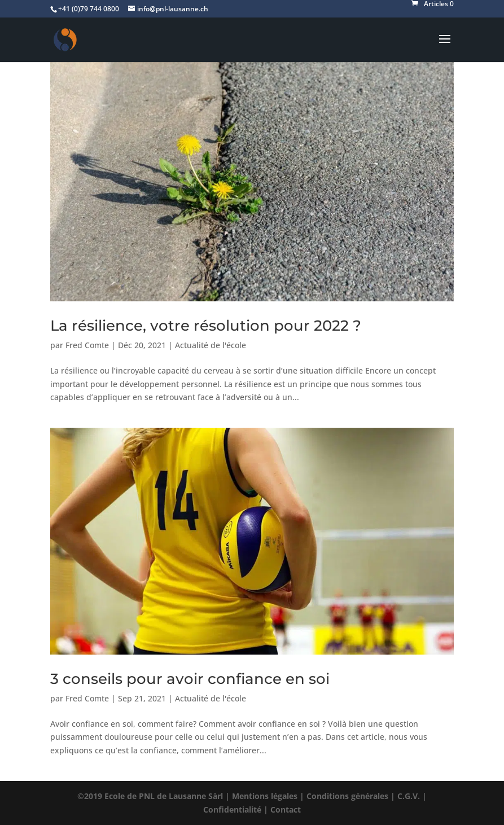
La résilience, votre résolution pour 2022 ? (206, 326)
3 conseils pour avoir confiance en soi (190, 679)
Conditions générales (347, 796)
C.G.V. (409, 796)
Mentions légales (265, 796)
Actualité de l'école (211, 345)
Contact (286, 809)
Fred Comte (87, 345)
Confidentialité (232, 809)
